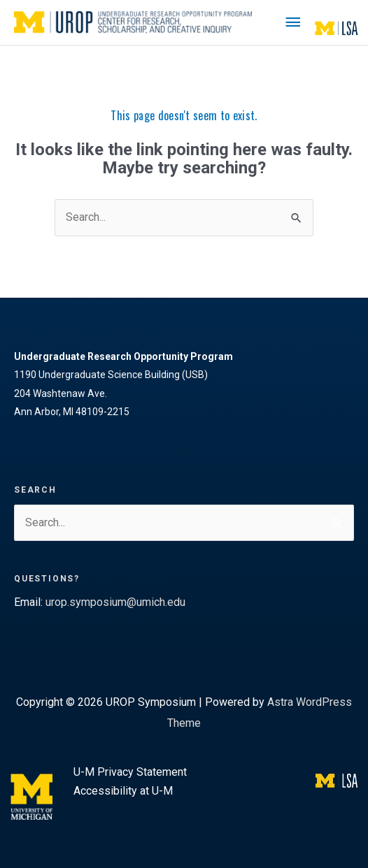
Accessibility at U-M (123, 791)
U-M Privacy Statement (130, 772)
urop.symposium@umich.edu (115, 602)
